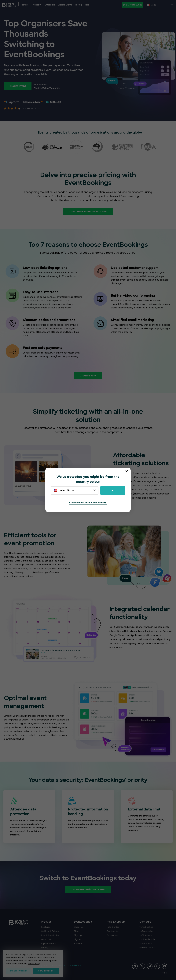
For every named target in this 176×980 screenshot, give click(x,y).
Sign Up (78, 935)
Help (87, 5)
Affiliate (78, 943)
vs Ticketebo (146, 935)
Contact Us (113, 931)
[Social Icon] (135, 966)
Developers (112, 935)
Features (25, 5)
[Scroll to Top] (165, 973)
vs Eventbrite (146, 931)
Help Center (113, 927)
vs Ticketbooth (147, 939)
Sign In (77, 939)
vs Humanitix (146, 943)
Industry (37, 5)
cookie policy (34, 964)
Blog (76, 931)
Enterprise (50, 5)
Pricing (78, 5)
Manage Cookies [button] (19, 971)
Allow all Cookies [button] (46, 971)
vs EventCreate (147, 948)
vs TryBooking (146, 927)
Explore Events (65, 5)
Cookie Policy (74, 965)
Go (113, 490)
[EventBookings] (9, 5)
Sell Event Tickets (50, 931)
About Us (79, 927)
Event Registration (51, 935)
